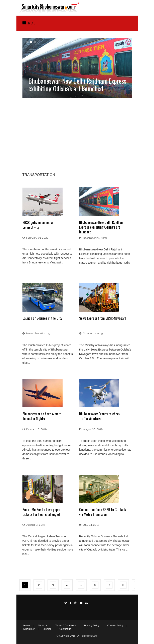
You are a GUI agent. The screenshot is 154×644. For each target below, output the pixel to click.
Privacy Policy (92, 626)
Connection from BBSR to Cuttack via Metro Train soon (103, 512)
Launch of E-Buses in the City (42, 318)
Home (27, 626)
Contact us (65, 629)
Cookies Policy (115, 626)
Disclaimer (29, 629)
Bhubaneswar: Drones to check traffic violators (100, 416)
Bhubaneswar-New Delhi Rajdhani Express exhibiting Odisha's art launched (101, 227)
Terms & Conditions (66, 626)
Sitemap (47, 629)
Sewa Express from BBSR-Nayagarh (103, 318)
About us (43, 626)
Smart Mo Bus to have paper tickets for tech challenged (42, 512)
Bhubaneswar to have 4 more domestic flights (42, 416)
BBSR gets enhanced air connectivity (39, 225)
